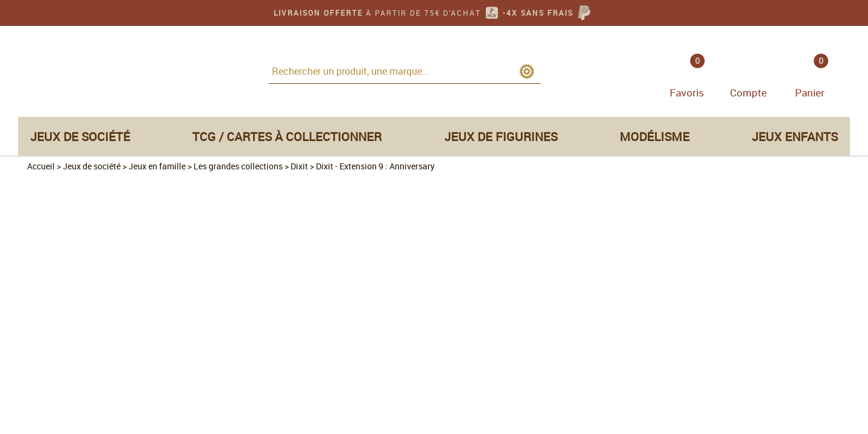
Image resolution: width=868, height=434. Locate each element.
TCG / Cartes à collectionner (287, 137)
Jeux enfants (795, 137)
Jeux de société (80, 137)
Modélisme (655, 137)
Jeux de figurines (501, 137)
